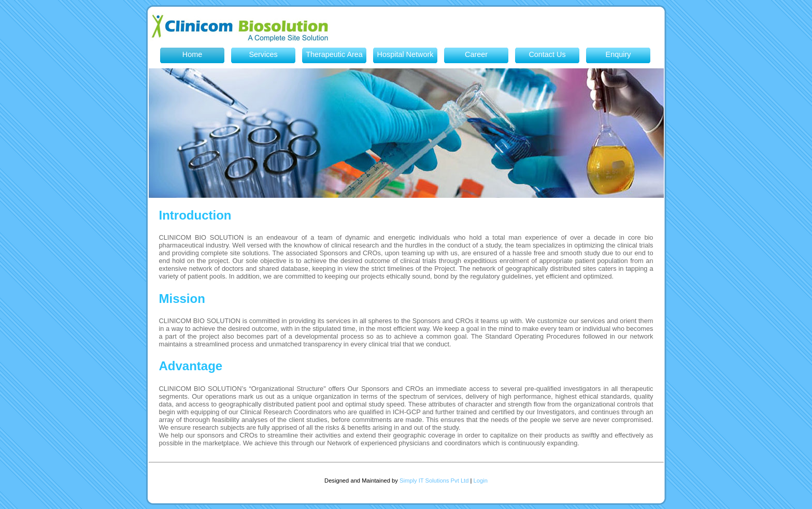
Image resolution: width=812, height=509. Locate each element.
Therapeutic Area (334, 54)
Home (192, 54)
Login (481, 481)
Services (263, 54)
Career (476, 54)
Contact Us (547, 54)
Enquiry (618, 54)
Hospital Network (405, 54)
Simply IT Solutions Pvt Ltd (434, 481)
